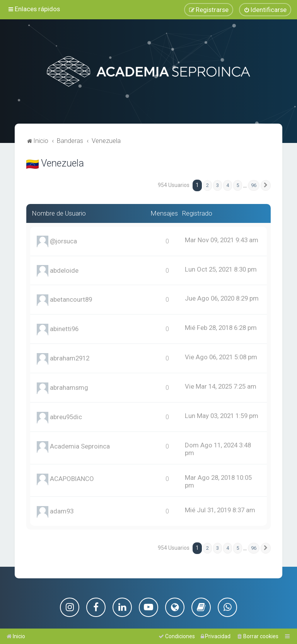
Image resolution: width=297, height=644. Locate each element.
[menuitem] (265, 10)
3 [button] (218, 184)
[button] (266, 185)
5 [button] (238, 184)
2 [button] (207, 184)
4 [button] (228, 184)
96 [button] (254, 184)
